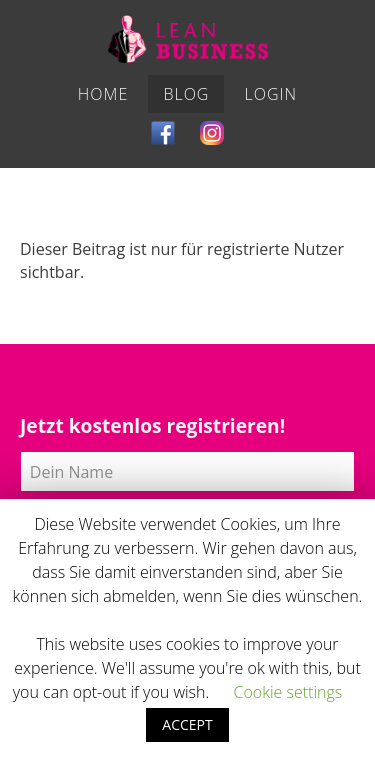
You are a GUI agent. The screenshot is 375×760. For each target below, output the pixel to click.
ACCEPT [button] (187, 724)
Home (103, 94)
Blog (186, 94)
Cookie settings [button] (287, 692)
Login (271, 94)
